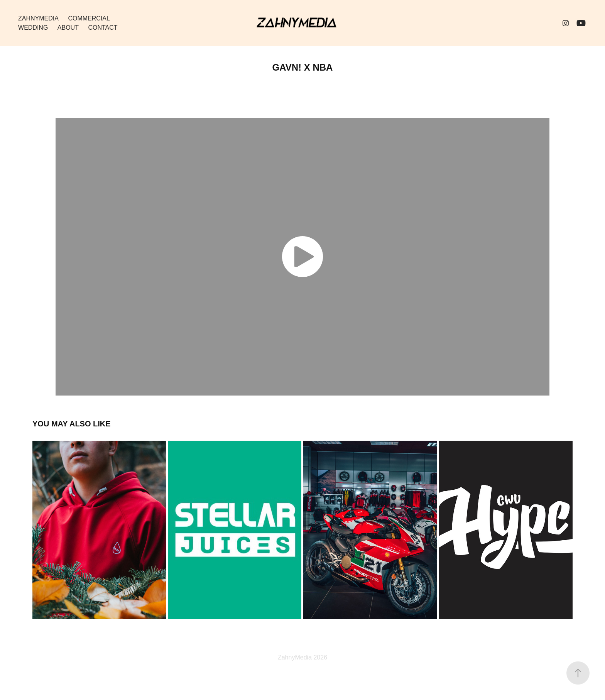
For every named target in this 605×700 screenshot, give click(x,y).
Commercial (89, 18)
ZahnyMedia (38, 18)
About (68, 28)
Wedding (33, 28)
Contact (103, 28)
